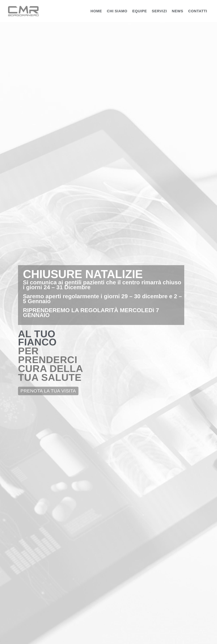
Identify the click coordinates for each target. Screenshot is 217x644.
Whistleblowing (169, 638)
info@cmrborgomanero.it (95, 536)
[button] (48, 142)
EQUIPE (36, 230)
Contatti (198, 11)
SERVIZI (109, 230)
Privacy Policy (121, 638)
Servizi (159, 11)
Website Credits (196, 638)
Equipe (140, 11)
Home (96, 11)
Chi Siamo (117, 11)
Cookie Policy (145, 638)
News (178, 11)
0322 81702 (83, 502)
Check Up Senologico (108, 428)
